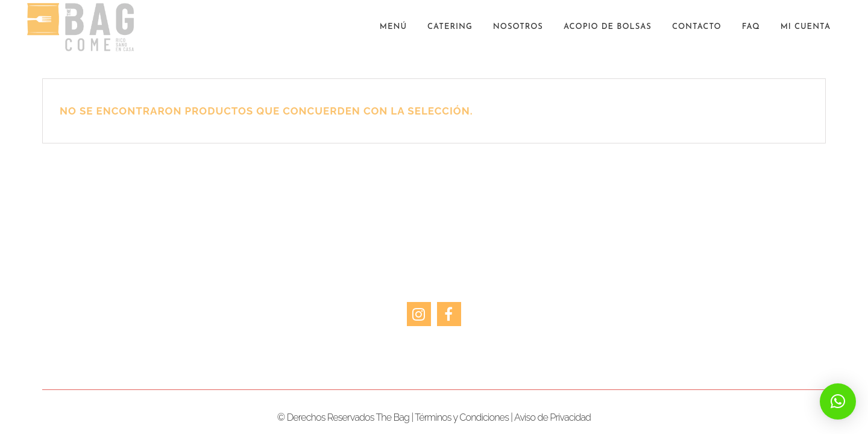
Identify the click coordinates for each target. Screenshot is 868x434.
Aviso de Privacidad (552, 417)
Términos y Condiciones (462, 417)
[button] (838, 401)
